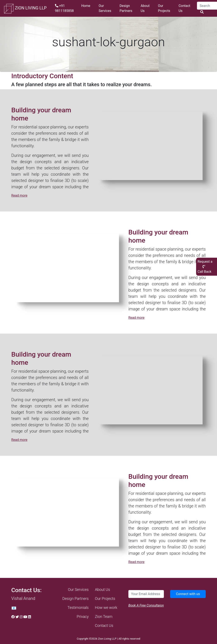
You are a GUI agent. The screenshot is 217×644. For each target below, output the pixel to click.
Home (86, 6)
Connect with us (188, 594)
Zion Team (104, 616)
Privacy (83, 616)
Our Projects (164, 8)
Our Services (105, 8)
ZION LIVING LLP (25, 8)
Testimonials (78, 608)
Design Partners (126, 8)
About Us (145, 8)
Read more (19, 195)
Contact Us (184, 8)
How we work (106, 608)
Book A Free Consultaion (146, 605)
